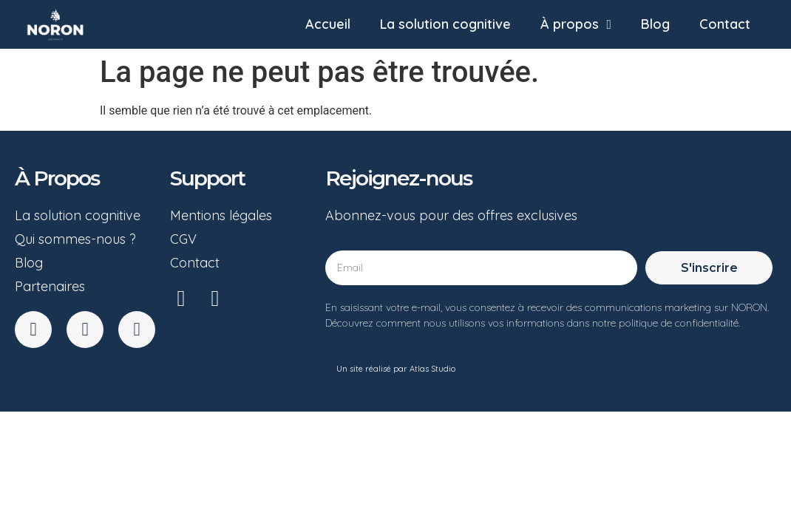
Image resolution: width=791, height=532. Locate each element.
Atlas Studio (432, 369)
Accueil (328, 24)
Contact (725, 24)
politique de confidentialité (679, 323)
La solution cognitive (445, 24)
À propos (576, 24)
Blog (655, 24)
